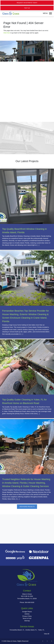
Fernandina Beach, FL (17, 630)
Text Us (27, 8)
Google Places (27, 612)
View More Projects (27, 507)
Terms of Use (27, 618)
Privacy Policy (27, 616)
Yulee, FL (41, 630)
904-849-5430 (30, 602)
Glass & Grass (12, 641)
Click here (7, 33)
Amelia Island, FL (31, 630)
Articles (27, 614)
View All (47, 634)
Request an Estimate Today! (27, 3)
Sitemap (27, 621)
